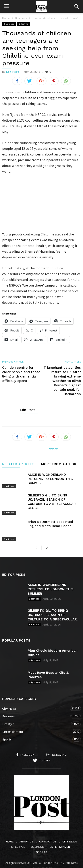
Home (6, 18)
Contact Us (48, 830)
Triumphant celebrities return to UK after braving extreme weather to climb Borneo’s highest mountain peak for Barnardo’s (62, 381)
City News (35, 648)
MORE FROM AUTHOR (59, 464)
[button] (77, 6)
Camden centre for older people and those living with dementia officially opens (21, 374)
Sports (37, 727)
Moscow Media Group (49, 862)
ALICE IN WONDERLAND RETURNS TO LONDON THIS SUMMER (50, 479)
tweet (53, 449)
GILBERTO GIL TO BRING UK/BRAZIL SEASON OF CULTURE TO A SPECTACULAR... (54, 603)
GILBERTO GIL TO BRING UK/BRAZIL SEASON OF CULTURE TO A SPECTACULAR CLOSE (52, 502)
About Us (26, 830)
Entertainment (37, 720)
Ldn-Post (12, 72)
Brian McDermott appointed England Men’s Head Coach (50, 518)
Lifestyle (24, 24)
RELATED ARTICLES (18, 464)
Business (9, 24)
